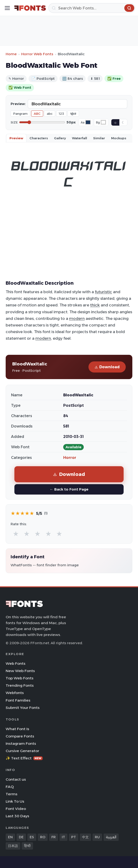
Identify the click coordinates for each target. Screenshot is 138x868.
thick (95, 305)
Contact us (16, 779)
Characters (39, 138)
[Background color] (103, 122)
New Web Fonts (20, 671)
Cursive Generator (22, 751)
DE (21, 837)
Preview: (18, 104)
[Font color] (88, 122)
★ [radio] (16, 534)
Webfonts (15, 693)
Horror (70, 458)
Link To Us (15, 801)
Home (11, 54)
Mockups (119, 138)
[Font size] (42, 122)
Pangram (20, 114)
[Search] (92, 8)
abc (50, 114)
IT (63, 837)
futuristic (103, 292)
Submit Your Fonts (23, 708)
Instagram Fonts (21, 743)
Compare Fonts (20, 736)
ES (32, 837)
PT (74, 837)
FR (54, 837)
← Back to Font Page (69, 489)
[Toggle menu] (7, 8)
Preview (16, 138)
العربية (111, 837)
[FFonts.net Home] (30, 8)
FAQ (10, 787)
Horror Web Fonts (37, 54)
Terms (12, 794)
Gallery (60, 138)
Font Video (16, 809)
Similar (99, 138)
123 (61, 114)
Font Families (18, 700)
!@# (73, 114)
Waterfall (79, 138)
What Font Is (17, 729)
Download (107, 367)
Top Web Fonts (20, 678)
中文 (85, 837)
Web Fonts (16, 663)
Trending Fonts (20, 685)
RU (97, 837)
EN (10, 837)
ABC (37, 114)
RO (43, 837)
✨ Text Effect (24, 758)
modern (77, 318)
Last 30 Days (17, 816)
